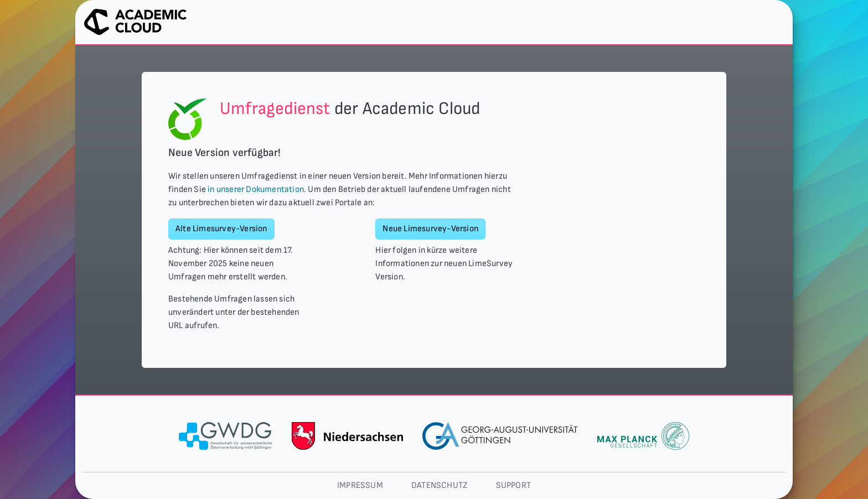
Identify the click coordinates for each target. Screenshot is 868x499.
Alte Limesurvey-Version (221, 229)
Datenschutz (439, 485)
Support (513, 485)
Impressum (360, 485)
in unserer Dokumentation (256, 189)
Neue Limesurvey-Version (430, 229)
